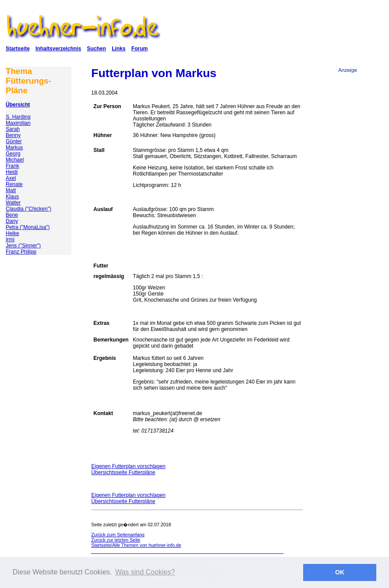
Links (118, 49)
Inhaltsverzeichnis (58, 49)
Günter (14, 141)
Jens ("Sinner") (23, 246)
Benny (13, 135)
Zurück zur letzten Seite (116, 540)
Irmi (10, 239)
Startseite (18, 49)
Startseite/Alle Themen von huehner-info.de (136, 545)
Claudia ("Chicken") (28, 209)
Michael (15, 160)
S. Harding (18, 117)
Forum (140, 49)
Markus (14, 148)
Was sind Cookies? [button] (145, 572)
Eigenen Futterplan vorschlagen (128, 466)
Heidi (12, 172)
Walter (13, 203)
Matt (11, 190)
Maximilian (18, 123)
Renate (14, 184)
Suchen (96, 49)
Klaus (12, 197)
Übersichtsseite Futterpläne (123, 472)
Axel (11, 178)
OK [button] (340, 572)
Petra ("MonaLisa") (28, 227)
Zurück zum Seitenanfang (118, 535)
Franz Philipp (21, 252)
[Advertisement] (347, 223)
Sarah (13, 129)
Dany (12, 221)
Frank (12, 166)
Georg (13, 154)
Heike (12, 233)
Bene (12, 215)
